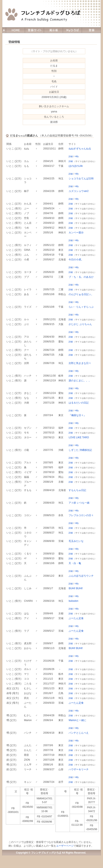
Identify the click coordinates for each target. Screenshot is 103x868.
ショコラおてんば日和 (81, 179)
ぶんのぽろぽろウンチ (81, 576)
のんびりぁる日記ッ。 (81, 294)
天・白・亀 (75, 563)
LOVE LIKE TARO (79, 437)
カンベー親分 (76, 233)
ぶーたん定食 (76, 618)
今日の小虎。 (76, 260)
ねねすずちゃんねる (80, 149)
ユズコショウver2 (79, 191)
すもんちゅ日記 (77, 490)
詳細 (71, 156)
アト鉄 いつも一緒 (79, 503)
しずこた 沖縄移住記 (80, 450)
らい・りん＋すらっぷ (81, 307)
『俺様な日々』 (77, 415)
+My (77, 156)
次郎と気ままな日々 (80, 363)
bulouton (73, 601)
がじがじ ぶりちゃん (80, 324)
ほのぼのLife (76, 166)
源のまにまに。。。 (80, 381)
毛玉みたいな (76, 541)
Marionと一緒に (77, 720)
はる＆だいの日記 (79, 403)
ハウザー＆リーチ (79, 769)
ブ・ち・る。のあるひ (81, 277)
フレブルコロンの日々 (81, 515)
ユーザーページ (65, 846)
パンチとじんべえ (79, 733)
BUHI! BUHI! (76, 588)
